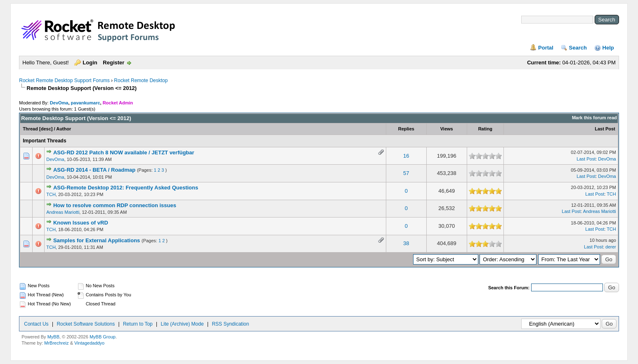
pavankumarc (86, 103)
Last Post (605, 129)
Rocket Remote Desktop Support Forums (64, 80)
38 (406, 243)
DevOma (59, 103)
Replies (406, 129)
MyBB (53, 337)
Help (608, 48)
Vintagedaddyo (89, 343)
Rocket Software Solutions (86, 324)
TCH (51, 194)
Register (113, 63)
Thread (30, 129)
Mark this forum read (594, 118)
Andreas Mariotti (63, 212)
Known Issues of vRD (81, 223)
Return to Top (138, 324)
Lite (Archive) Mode (182, 324)
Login (90, 63)
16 (406, 156)
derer (611, 247)
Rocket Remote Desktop (141, 80)
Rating (485, 129)
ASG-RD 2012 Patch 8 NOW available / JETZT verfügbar (124, 152)
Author (64, 129)
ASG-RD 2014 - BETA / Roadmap (94, 170)
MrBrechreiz (56, 343)
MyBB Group (103, 337)
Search (578, 48)
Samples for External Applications (97, 240)
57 (406, 173)
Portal (546, 48)
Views (447, 129)
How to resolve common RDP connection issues (115, 205)
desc (46, 129)
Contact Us (36, 324)
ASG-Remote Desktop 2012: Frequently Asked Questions (126, 188)
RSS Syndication (230, 324)
